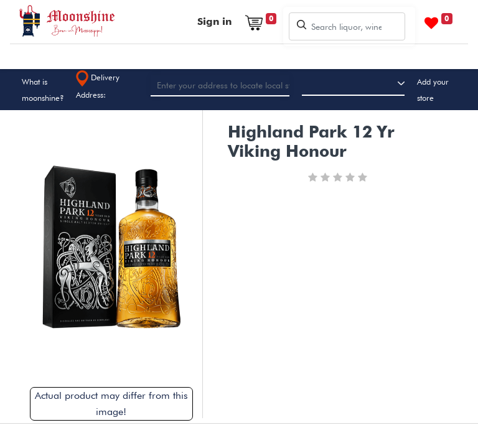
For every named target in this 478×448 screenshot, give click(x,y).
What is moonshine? (43, 90)
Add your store (433, 90)
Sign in (214, 21)
